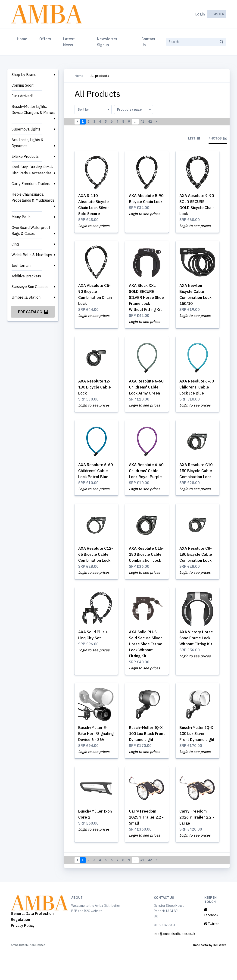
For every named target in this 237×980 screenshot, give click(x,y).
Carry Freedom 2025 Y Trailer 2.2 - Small (146, 847)
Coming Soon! (23, 85)
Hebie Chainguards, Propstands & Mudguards (33, 197)
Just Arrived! (22, 96)
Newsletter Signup (107, 42)
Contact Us (148, 42)
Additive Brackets (26, 276)
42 (150, 121)
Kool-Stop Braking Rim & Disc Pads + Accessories (32, 170)
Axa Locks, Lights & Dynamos (28, 143)
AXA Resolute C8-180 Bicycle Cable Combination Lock (197, 569)
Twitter (212, 954)
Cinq (15, 244)
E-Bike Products (25, 156)
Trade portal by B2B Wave (209, 975)
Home (23, 38)
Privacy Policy (23, 956)
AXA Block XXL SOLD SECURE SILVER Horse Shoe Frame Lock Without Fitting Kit (147, 298)
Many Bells (21, 217)
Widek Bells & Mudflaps (32, 255)
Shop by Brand (24, 75)
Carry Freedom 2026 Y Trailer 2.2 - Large (197, 847)
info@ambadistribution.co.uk (175, 964)
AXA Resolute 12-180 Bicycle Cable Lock (96, 389)
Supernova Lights (26, 129)
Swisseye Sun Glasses (30, 287)
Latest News (69, 42)
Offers (45, 39)
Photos (218, 138)
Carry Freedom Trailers (31, 184)
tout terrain (21, 265)
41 (142, 121)
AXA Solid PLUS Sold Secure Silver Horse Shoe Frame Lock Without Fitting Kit (147, 666)
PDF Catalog (33, 312)
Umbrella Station (26, 297)
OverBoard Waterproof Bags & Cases (31, 231)
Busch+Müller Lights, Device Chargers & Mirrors (33, 109)
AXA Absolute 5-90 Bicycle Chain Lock (145, 202)
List (194, 138)
